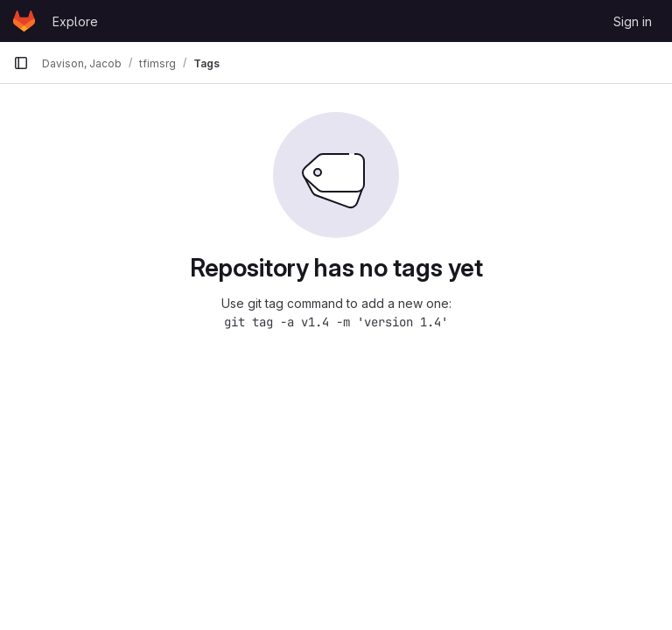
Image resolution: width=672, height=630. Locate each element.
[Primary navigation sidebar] (21, 63)
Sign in (633, 21)
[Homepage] (24, 21)
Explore (75, 21)
